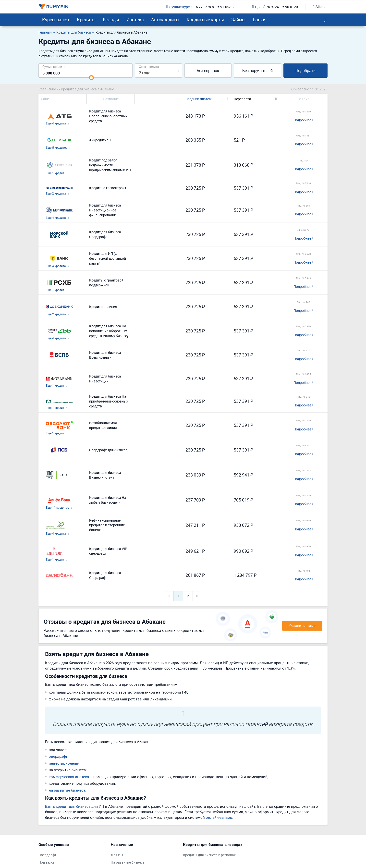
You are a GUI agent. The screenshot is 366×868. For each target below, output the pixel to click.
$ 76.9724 (271, 7)
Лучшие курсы (179, 7)
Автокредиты (165, 20)
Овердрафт (47, 855)
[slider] (91, 78)
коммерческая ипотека (69, 777)
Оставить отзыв (302, 626)
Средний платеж (199, 99)
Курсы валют (56, 20)
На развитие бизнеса (128, 862)
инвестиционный (64, 763)
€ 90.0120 (290, 7)
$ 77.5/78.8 (205, 7)
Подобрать (305, 71)
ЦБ (256, 7)
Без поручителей (257, 71)
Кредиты (86, 20)
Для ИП (117, 855)
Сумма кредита (54, 67)
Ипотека (135, 20)
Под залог (47, 862)
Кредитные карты (205, 20)
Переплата (242, 99)
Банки (259, 20)
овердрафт (58, 756)
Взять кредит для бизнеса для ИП (75, 806)
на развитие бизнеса (67, 790)
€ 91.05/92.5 (227, 7)
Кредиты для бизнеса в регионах (209, 855)
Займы (238, 20)
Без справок (208, 71)
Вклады (111, 20)
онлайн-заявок (219, 817)
